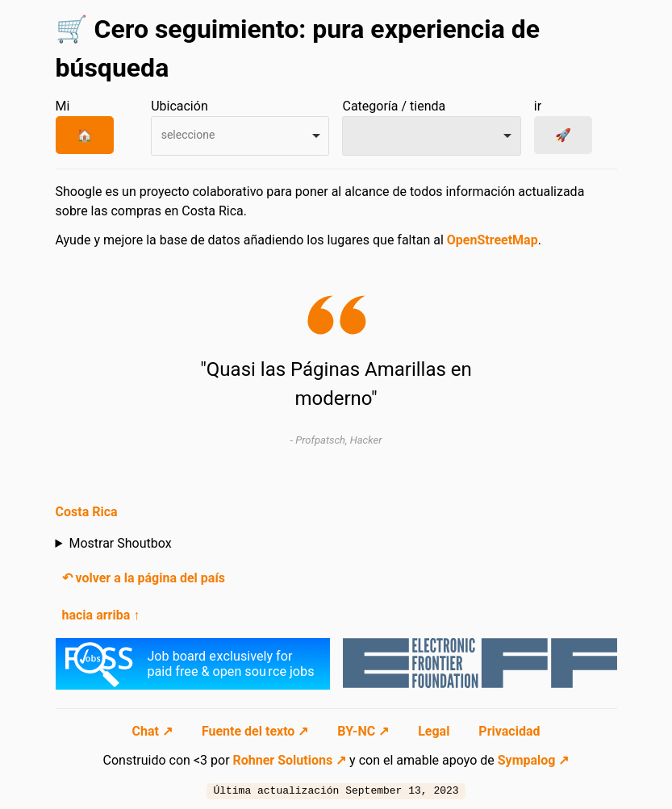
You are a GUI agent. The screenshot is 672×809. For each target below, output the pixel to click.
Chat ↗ (154, 731)
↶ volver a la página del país (144, 578)
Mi (63, 106)
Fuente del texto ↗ (257, 731)
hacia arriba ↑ (101, 615)
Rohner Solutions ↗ (290, 760)
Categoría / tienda (394, 106)
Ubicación (179, 106)
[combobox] (240, 136)
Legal (435, 731)
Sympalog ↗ (534, 760)
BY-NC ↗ (365, 731)
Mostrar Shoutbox (120, 543)
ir (538, 106)
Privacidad (509, 731)
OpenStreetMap (493, 240)
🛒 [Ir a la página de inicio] (72, 29)
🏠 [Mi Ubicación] (85, 135)
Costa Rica (87, 512)
